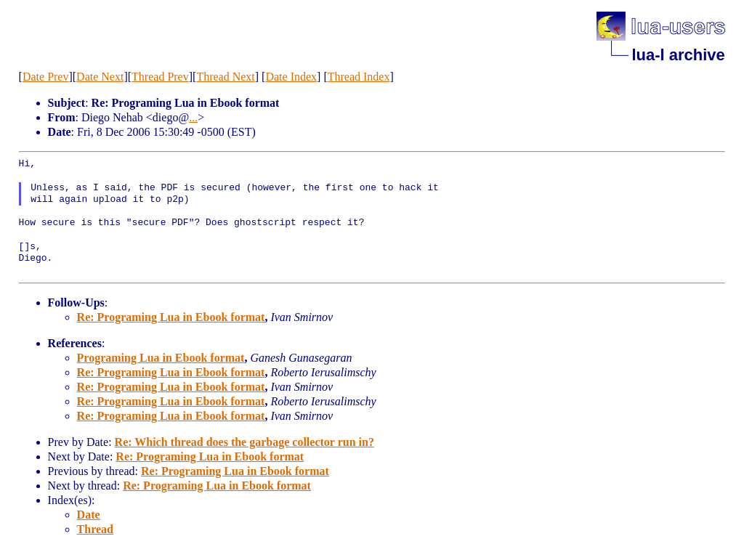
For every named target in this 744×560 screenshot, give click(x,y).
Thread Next (225, 77)
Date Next (100, 77)
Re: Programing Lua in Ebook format (171, 317)
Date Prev (46, 77)
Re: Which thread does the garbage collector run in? (244, 442)
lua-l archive (678, 55)
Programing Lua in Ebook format (161, 358)
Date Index (291, 77)
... (193, 117)
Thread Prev (160, 77)
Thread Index (359, 77)
